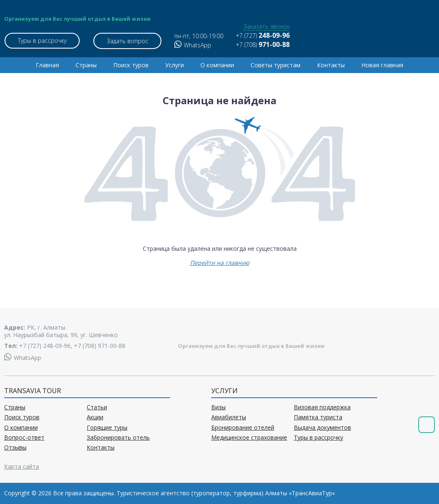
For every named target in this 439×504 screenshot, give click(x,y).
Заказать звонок (266, 27)
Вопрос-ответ (24, 438)
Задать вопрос (127, 41)
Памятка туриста (318, 417)
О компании (217, 65)
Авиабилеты (229, 417)
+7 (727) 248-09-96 (45, 346)
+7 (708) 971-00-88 (100, 346)
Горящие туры (107, 428)
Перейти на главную (220, 263)
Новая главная (382, 65)
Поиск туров (131, 65)
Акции (95, 417)
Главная (47, 65)
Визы (218, 407)
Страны (86, 65)
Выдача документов (322, 428)
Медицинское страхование (249, 438)
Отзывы (15, 448)
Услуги (174, 65)
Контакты (331, 65)
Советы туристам (276, 65)
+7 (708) (262, 45)
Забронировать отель (118, 438)
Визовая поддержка (322, 407)
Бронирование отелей (243, 428)
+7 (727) (262, 35)
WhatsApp (192, 45)
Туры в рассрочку (42, 40)
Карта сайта (22, 466)
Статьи (97, 407)
